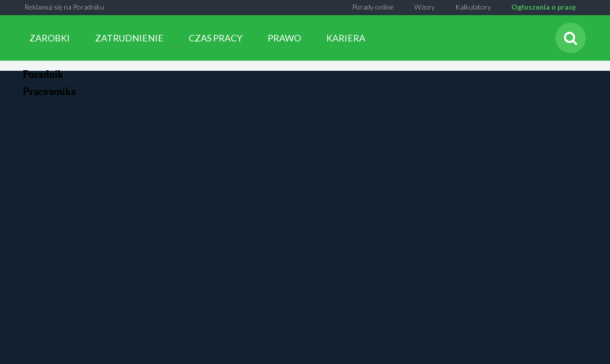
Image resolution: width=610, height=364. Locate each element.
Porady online (373, 7)
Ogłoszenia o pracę (543, 7)
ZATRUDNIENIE (129, 38)
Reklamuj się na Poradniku (64, 7)
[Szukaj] (571, 38)
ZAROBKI (50, 38)
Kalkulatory (473, 7)
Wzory (425, 7)
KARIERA (346, 38)
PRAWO (284, 38)
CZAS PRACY (215, 38)
